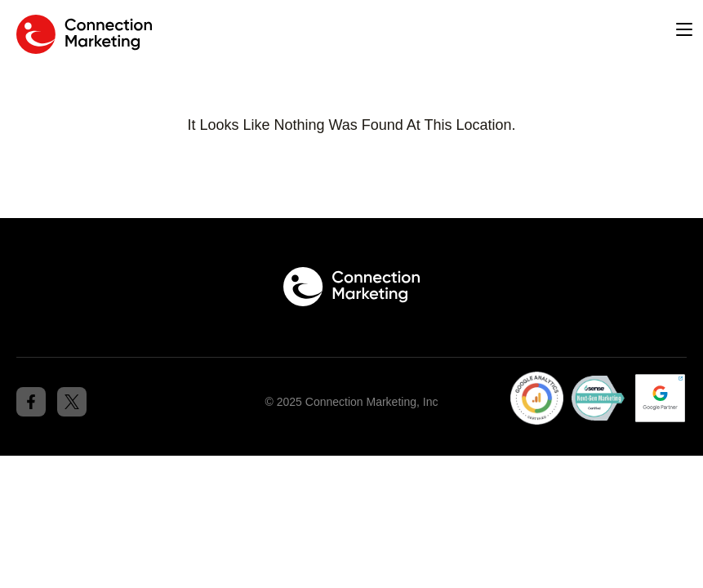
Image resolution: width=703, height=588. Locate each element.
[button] (684, 30)
